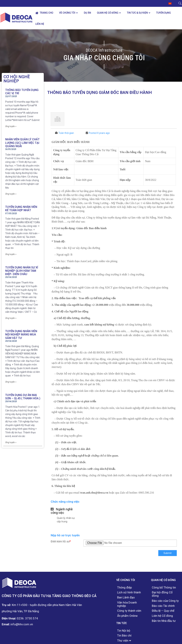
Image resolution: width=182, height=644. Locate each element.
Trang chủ (44, 13)
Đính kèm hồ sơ (61, 541)
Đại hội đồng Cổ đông (162, 594)
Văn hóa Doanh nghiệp (127, 604)
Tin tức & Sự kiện (137, 13)
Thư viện (123, 641)
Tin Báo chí (124, 636)
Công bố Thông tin (164, 588)
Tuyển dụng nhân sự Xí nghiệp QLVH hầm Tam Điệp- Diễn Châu (22, 271)
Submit (168, 553)
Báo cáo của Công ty (165, 601)
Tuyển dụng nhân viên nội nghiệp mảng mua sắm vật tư (21, 334)
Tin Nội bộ (124, 631)
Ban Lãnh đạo (126, 597)
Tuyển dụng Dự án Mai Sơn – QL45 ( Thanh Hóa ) (23, 397)
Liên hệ (40, 24)
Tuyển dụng (164, 13)
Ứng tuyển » (11, 126)
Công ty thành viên (129, 611)
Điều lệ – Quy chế (163, 611)
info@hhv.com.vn (22, 624)
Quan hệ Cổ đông (108, 13)
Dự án (87, 13)
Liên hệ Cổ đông (162, 616)
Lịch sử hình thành (129, 592)
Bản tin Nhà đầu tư (164, 621)
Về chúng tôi (67, 13)
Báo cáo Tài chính (163, 606)
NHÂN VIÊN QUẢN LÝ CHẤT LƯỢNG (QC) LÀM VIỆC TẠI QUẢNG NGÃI (22, 143)
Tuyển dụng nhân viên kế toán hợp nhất (21, 209)
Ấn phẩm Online (127, 616)
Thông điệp (124, 588)
